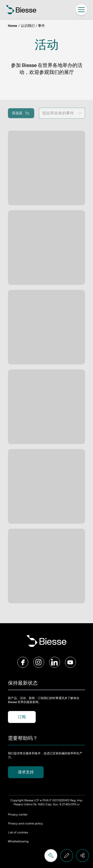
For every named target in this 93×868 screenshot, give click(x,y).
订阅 (22, 717)
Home (13, 26)
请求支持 (26, 772)
